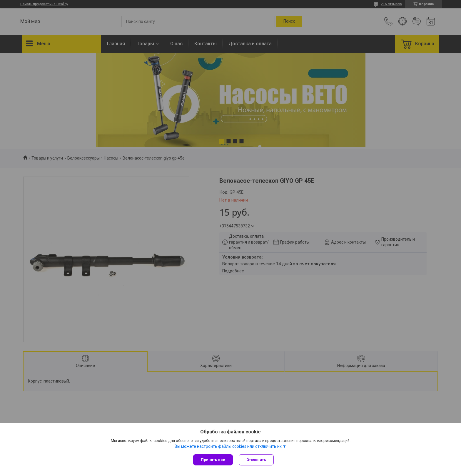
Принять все (213, 460)
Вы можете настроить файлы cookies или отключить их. (229, 446)
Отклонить (256, 460)
